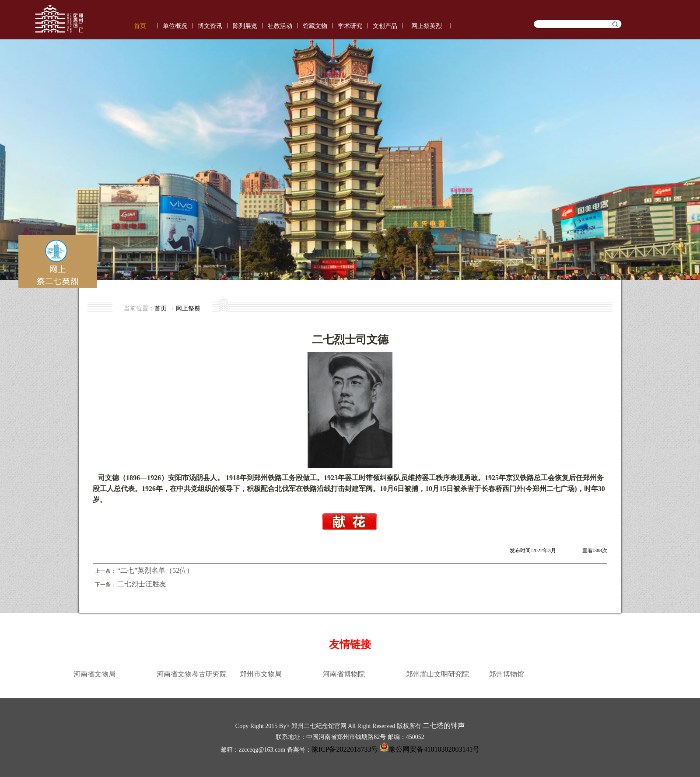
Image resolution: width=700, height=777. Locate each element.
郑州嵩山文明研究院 (437, 674)
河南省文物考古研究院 (192, 674)
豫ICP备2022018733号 (345, 749)
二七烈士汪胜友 (142, 584)
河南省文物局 (94, 674)
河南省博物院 (344, 674)
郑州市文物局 (261, 674)
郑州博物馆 (507, 674)
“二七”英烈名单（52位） (155, 570)
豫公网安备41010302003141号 (429, 749)
